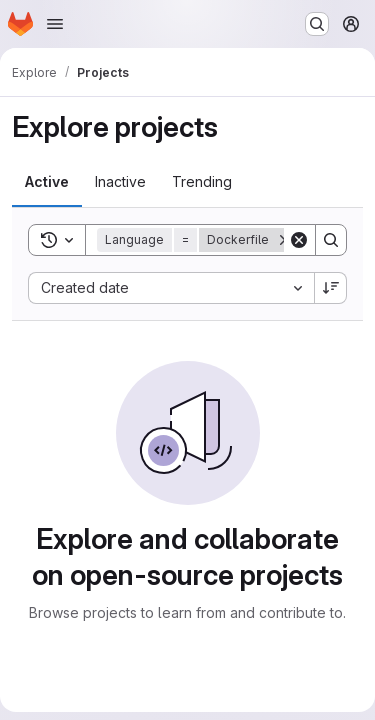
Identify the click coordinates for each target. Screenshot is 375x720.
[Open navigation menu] (55, 24)
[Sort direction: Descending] (331, 288)
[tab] (47, 182)
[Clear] (299, 240)
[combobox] (171, 288)
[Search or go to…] (317, 24)
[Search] (331, 240)
